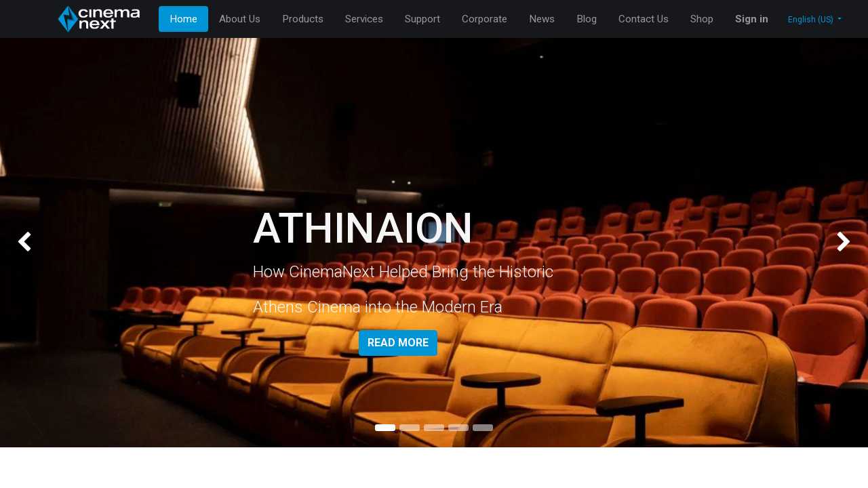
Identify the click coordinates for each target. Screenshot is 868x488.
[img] (35, 243)
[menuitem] (183, 19)
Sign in (752, 19)
